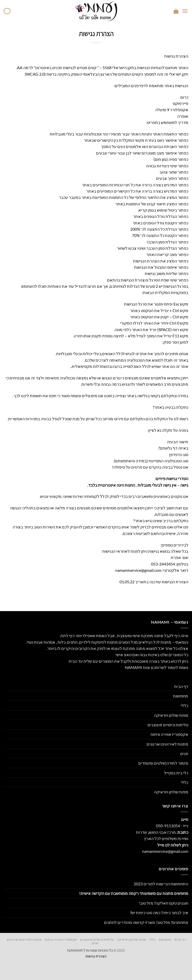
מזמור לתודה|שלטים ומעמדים (163, 763)
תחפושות (181, 696)
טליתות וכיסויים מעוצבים (168, 725)
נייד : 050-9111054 (172, 826)
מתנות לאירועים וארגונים (167, 744)
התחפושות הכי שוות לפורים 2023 (161, 884)
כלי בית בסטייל (176, 773)
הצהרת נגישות (96, 956)
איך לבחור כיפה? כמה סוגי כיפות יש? (159, 913)
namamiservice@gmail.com (138, 570)
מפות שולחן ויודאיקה (171, 715)
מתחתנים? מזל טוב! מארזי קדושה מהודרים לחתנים (146, 922)
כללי (184, 705)
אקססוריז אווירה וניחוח (169, 734)
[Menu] (185, 11)
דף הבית (181, 686)
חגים (184, 753)
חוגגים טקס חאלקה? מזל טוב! (164, 903)
